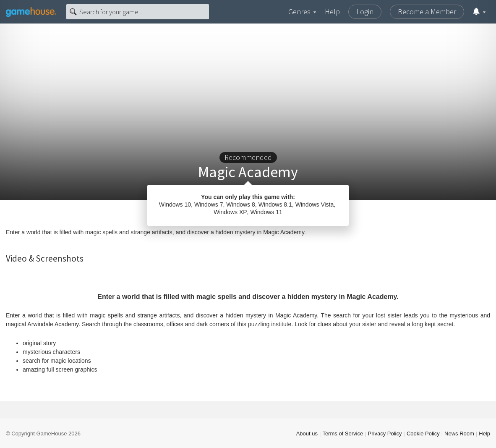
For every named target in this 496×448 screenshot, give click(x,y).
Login (365, 12)
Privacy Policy (385, 434)
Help (332, 12)
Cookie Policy (423, 434)
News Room (459, 434)
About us (307, 434)
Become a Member (427, 12)
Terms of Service (343, 434)
